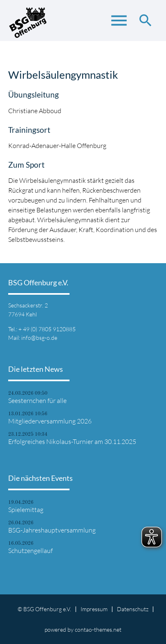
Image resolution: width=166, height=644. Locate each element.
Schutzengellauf (30, 551)
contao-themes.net (98, 629)
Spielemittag (26, 510)
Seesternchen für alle (37, 401)
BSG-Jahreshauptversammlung (52, 530)
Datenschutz (133, 609)
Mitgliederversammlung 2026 (50, 421)
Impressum (94, 609)
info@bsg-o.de (39, 338)
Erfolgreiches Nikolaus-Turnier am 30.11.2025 (72, 441)
